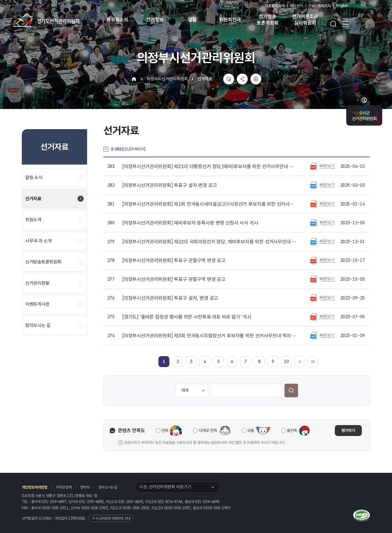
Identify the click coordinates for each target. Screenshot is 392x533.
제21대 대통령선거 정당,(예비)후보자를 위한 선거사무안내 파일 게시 (209, 166)
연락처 (85, 487)
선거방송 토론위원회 (267, 19)
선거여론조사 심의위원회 (305, 19)
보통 (251, 431)
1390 (73, 518)
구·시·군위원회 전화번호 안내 (111, 518)
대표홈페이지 (275, 6)
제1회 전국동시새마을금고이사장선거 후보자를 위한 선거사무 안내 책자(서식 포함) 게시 (209, 204)
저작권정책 (64, 487)
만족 (165, 431)
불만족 (292, 431)
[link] (164, 361)
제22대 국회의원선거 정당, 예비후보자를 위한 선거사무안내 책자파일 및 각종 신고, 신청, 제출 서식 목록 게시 (209, 242)
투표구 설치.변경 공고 (170, 185)
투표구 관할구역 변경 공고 (174, 261)
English (342, 6)
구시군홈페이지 (319, 6)
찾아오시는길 (108, 487)
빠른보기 (327, 166)
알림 (192, 19)
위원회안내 (230, 19)
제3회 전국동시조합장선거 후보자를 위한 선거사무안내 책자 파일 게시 (209, 336)
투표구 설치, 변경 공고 (170, 298)
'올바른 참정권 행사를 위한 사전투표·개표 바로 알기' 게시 (187, 317)
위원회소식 (117, 19)
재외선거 (296, 6)
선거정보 (155, 19)
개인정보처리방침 (35, 487)
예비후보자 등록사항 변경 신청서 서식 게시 (190, 223)
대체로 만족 (208, 431)
